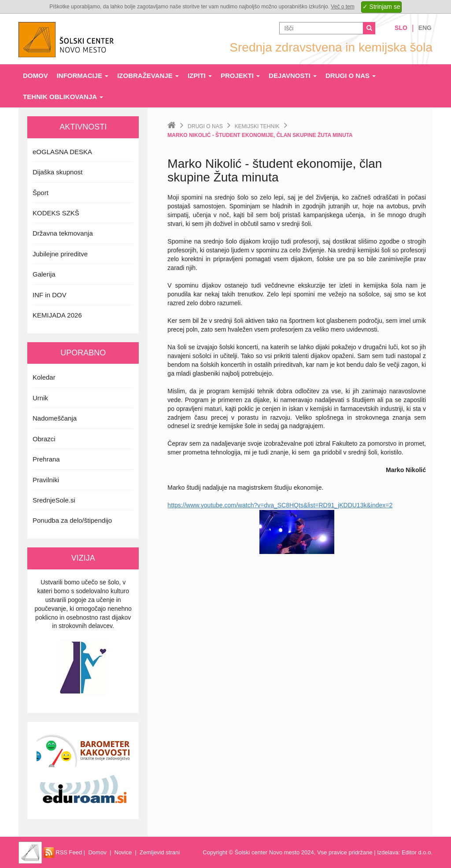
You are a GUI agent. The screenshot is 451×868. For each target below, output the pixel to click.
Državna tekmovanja (63, 233)
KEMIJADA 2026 (57, 315)
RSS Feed (63, 852)
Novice (123, 852)
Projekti (240, 76)
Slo (401, 28)
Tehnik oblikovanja (63, 97)
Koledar (44, 377)
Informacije (83, 76)
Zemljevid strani (160, 852)
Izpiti (200, 76)
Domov (35, 76)
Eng (425, 28)
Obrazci (44, 439)
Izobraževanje (148, 76)
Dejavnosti (293, 76)
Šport (41, 193)
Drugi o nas (351, 76)
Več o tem (342, 7)
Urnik (40, 398)
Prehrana (46, 459)
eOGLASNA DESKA (62, 152)
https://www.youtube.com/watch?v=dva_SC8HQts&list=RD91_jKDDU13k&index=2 (280, 505)
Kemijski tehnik (257, 126)
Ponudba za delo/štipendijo (72, 520)
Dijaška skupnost (57, 172)
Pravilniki (46, 480)
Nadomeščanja (55, 418)
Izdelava (388, 852)
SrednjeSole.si (54, 500)
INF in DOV (50, 295)
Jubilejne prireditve (60, 254)
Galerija (44, 274)
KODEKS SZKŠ (56, 213)
